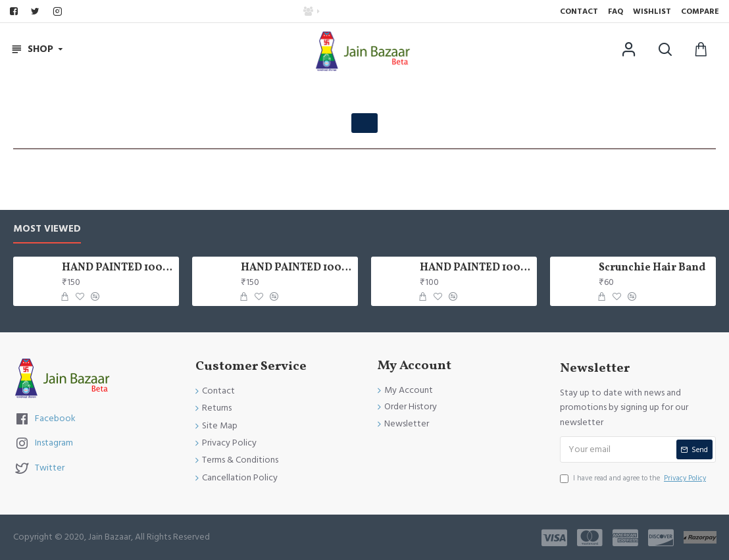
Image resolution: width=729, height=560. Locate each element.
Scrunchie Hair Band (652, 268)
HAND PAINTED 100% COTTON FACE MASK (118, 268)
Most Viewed (47, 229)
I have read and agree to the (634, 478)
